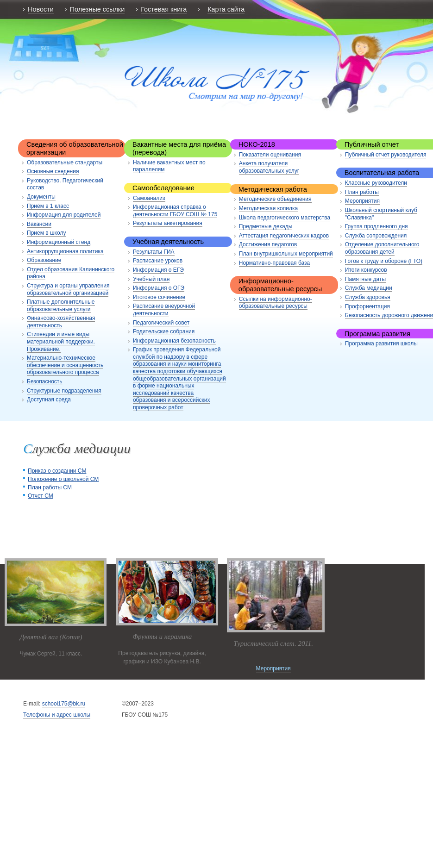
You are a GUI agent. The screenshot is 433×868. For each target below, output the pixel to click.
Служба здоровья (368, 297)
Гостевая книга (164, 9)
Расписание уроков (158, 261)
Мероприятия (362, 201)
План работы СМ (50, 487)
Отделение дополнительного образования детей (382, 248)
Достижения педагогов (268, 244)
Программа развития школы (381, 343)
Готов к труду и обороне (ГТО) (384, 261)
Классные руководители (376, 183)
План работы (362, 192)
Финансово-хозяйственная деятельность (61, 322)
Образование (44, 260)
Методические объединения (275, 199)
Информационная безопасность (174, 341)
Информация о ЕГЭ (158, 270)
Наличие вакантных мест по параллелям (169, 166)
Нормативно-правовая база (274, 263)
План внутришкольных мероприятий (286, 254)
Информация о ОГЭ (159, 288)
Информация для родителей (64, 215)
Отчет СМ (41, 496)
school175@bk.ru (64, 704)
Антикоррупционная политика (65, 251)
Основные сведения (53, 171)
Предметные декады (266, 226)
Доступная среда (49, 400)
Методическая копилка (268, 208)
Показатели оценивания (270, 155)
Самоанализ (149, 198)
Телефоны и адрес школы (57, 715)
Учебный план (151, 279)
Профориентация (367, 306)
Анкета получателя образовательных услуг (269, 167)
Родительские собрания (164, 331)
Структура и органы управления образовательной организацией (68, 289)
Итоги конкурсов (366, 270)
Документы (41, 197)
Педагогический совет (161, 323)
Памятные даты (365, 279)
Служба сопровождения (376, 236)
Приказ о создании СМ (57, 471)
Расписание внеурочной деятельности (164, 310)
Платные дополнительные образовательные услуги (61, 306)
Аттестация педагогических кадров (284, 236)
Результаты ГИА (154, 252)
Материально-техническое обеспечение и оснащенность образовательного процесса (65, 365)
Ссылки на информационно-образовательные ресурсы (276, 303)
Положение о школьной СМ (63, 479)
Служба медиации (369, 288)
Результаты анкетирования (168, 223)
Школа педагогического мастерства (285, 218)
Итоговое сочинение (159, 297)
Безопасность (45, 381)
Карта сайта (226, 9)
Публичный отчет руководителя (386, 155)
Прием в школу (46, 233)
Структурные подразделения (64, 391)
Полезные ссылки (97, 9)
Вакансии (39, 224)
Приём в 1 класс (48, 206)
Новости (41, 9)
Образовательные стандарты (65, 162)
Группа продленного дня (377, 226)
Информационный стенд (59, 242)
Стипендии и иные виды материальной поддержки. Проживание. (61, 341)
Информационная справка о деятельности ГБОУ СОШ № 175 (175, 211)
